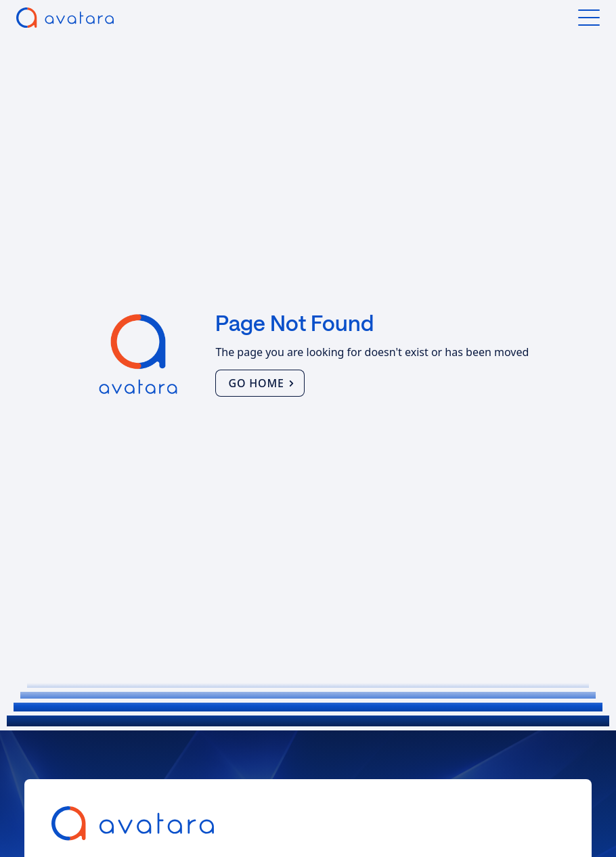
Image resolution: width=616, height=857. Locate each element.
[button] (589, 18)
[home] (65, 18)
